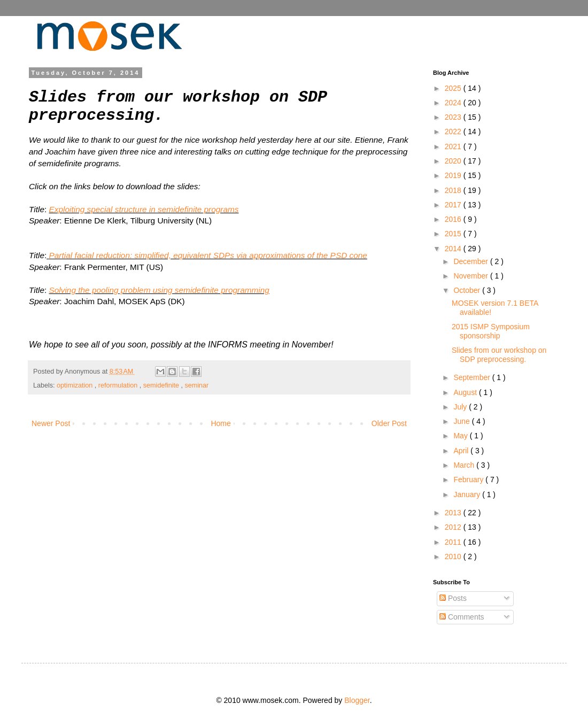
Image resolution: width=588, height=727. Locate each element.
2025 (454, 88)
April (462, 451)
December (471, 261)
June (462, 421)
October (468, 290)
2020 (454, 161)
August (466, 392)
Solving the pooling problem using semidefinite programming (159, 290)
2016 (454, 219)
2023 (454, 117)
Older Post (389, 423)
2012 (454, 527)
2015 (454, 234)
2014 (454, 249)
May (461, 436)
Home (220, 423)
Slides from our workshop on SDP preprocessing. (499, 355)
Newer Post (51, 423)
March (465, 465)
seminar (197, 385)
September (473, 377)
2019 (454, 175)
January (468, 494)
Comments (462, 617)
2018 (454, 190)
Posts (453, 598)
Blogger (357, 700)
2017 (454, 205)
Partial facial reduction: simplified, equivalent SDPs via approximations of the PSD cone (208, 255)
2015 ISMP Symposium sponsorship (491, 331)
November (471, 276)
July (461, 407)
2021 (454, 146)
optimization (76, 385)
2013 (454, 513)
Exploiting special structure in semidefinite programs (144, 209)
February (469, 479)
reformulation (119, 385)
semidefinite (162, 385)
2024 (454, 103)
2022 (454, 132)
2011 (454, 542)
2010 (454, 556)
